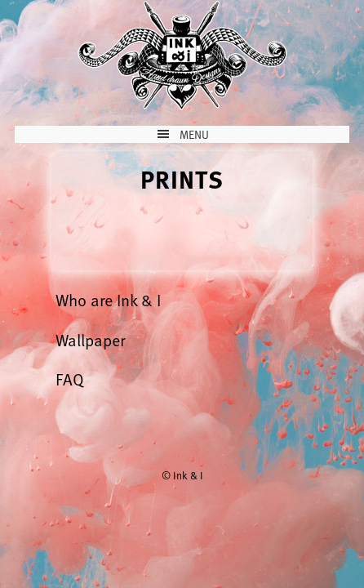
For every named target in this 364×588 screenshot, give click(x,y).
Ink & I (182, 55)
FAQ (70, 379)
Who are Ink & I (108, 300)
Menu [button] (194, 134)
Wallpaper (90, 340)
